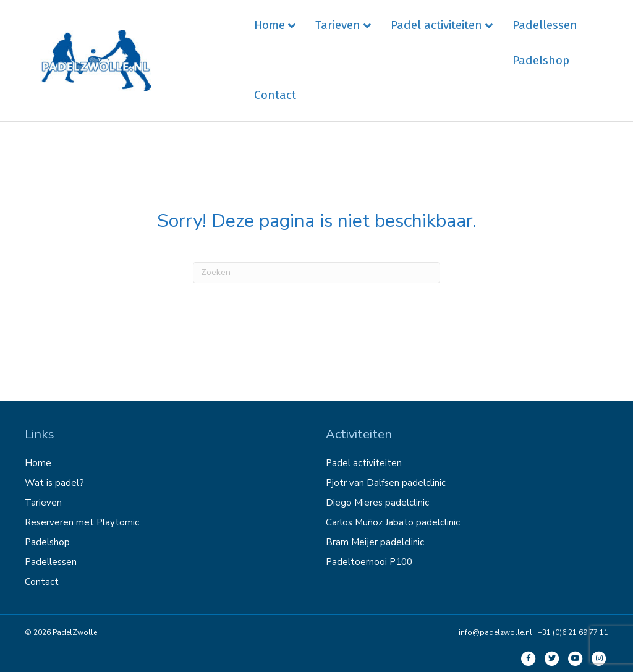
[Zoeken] (316, 273)
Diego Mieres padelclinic (377, 503)
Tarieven (338, 25)
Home (270, 25)
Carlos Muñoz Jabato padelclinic (393, 522)
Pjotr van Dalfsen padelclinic (386, 483)
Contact (275, 95)
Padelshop (541, 60)
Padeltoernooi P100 (369, 562)
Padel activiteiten (436, 25)
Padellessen (545, 25)
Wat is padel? (54, 483)
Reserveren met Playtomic (82, 522)
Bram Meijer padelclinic (375, 542)
